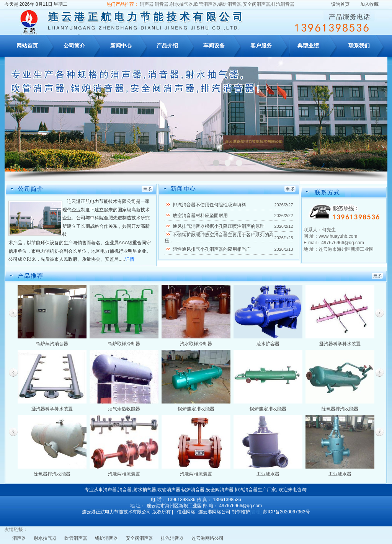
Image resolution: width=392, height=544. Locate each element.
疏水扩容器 (268, 344)
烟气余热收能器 (124, 409)
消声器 (19, 538)
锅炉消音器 (106, 538)
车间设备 (214, 46)
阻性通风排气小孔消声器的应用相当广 (212, 249)
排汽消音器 (172, 538)
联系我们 (359, 46)
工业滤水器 (268, 474)
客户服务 (261, 46)
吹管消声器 (76, 538)
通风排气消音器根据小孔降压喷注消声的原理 (219, 226)
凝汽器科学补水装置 (340, 344)
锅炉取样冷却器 (124, 344)
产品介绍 (167, 46)
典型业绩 (308, 46)
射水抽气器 (45, 538)
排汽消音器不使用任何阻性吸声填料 (209, 205)
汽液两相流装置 (124, 474)
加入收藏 (369, 4)
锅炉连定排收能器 (196, 409)
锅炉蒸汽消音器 (52, 344)
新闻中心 (121, 46)
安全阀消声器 (139, 538)
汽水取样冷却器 (196, 344)
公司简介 (74, 46)
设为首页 (340, 4)
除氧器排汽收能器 (340, 409)
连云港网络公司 (207, 538)
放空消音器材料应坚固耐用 (200, 216)
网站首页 (27, 46)
